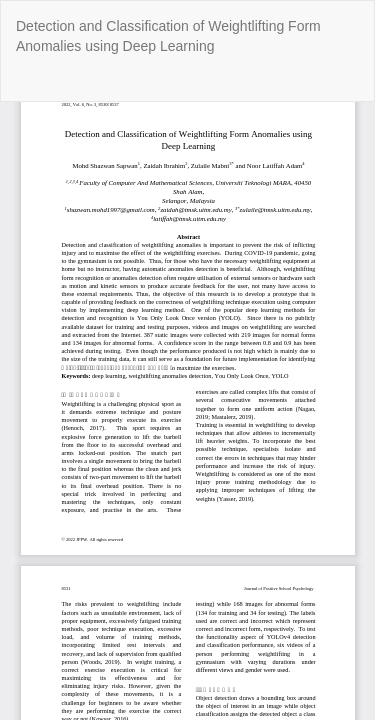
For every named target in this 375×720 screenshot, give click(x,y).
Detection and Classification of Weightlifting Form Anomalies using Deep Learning (168, 36)
